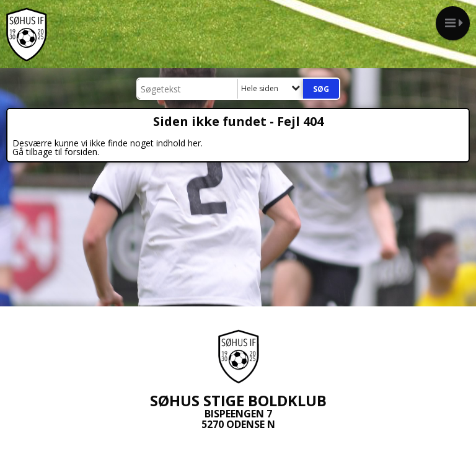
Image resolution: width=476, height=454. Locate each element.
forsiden (81, 152)
